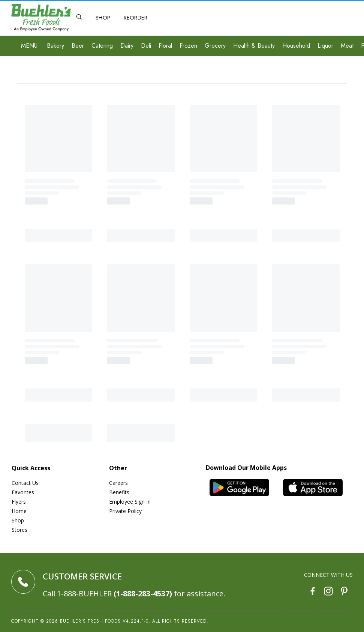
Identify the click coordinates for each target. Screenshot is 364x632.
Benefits (119, 492)
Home (19, 511)
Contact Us (25, 483)
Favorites (23, 492)
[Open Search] (79, 18)
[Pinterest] (344, 592)
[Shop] (103, 18)
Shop (18, 520)
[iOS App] (316, 488)
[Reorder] (136, 18)
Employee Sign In (130, 502)
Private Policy (125, 511)
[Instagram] (328, 592)
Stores (19, 530)
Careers (118, 483)
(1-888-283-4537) (143, 594)
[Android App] (243, 488)
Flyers (19, 502)
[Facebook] (313, 592)
